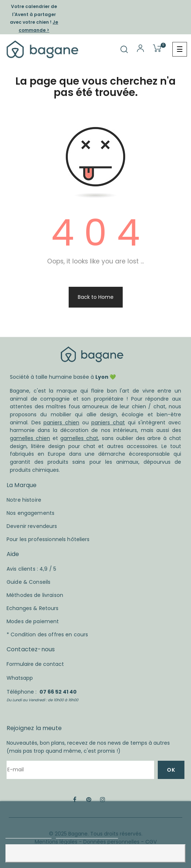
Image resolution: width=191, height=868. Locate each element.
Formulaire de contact (35, 664)
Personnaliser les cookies (87, 835)
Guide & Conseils (28, 582)
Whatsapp (20, 678)
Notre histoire (24, 500)
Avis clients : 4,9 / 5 (31, 569)
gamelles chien (30, 438)
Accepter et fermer (96, 853)
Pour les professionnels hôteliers (48, 539)
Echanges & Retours (33, 608)
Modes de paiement (33, 621)
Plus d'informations (28, 835)
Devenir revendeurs (32, 526)
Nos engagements (30, 513)
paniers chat (108, 423)
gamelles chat (79, 438)
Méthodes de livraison (35, 595)
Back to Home (96, 297)
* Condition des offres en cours (47, 634)
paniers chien (61, 423)
